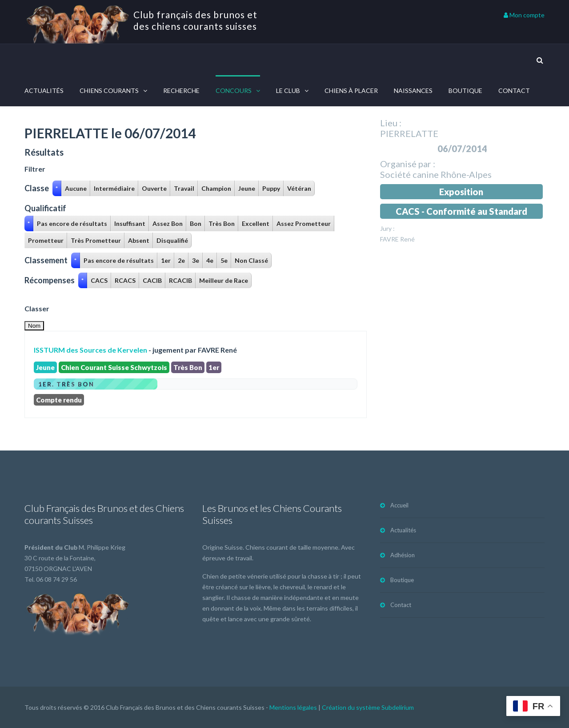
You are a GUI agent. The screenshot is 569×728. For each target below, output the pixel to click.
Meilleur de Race (224, 280)
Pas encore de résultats (72, 223)
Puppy (271, 188)
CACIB (152, 280)
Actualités (44, 90)
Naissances (413, 90)
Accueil (399, 505)
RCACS (125, 280)
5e (224, 260)
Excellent (256, 223)
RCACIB (180, 280)
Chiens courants (109, 90)
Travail (184, 188)
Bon (196, 223)
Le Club (288, 90)
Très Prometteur (96, 240)
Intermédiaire (114, 188)
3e (196, 260)
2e (181, 260)
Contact (514, 90)
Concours (234, 90)
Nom (34, 326)
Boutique (465, 90)
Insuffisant (130, 223)
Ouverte (154, 188)
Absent (139, 240)
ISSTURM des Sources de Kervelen (90, 350)
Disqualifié (172, 240)
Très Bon (222, 223)
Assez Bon (168, 223)
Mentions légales (293, 707)
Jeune (247, 188)
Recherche (181, 90)
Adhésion (403, 555)
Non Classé (251, 260)
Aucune (76, 188)
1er (166, 260)
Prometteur (46, 240)
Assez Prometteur (304, 223)
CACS (99, 280)
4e (210, 260)
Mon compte (524, 15)
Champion (216, 188)
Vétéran (299, 188)
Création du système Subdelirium (368, 707)
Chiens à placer (351, 90)
